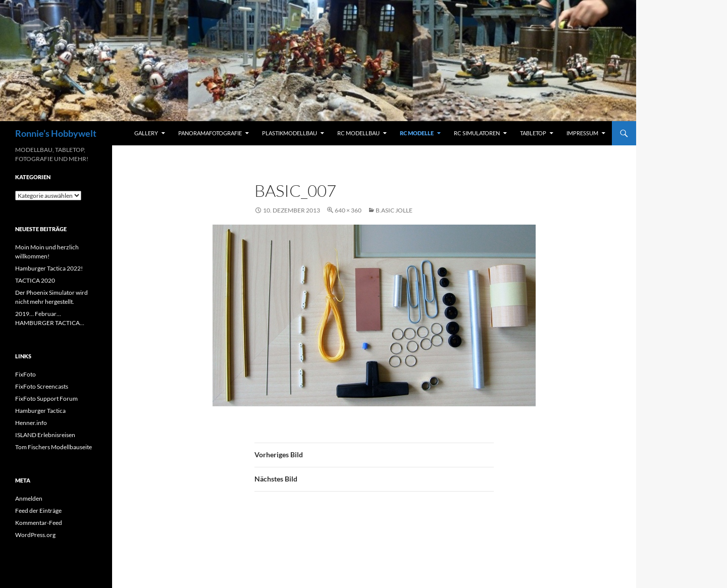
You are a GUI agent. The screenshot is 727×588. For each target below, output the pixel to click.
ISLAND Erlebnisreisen (45, 435)
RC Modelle (417, 133)
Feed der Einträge (38, 511)
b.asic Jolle (394, 210)
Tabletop (533, 133)
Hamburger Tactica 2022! (49, 268)
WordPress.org (35, 535)
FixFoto (25, 374)
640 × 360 (348, 210)
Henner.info (31, 423)
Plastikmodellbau (290, 133)
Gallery (146, 133)
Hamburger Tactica (40, 411)
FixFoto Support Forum (46, 398)
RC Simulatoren (477, 133)
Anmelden (29, 498)
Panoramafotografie (210, 133)
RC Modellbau (358, 133)
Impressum (582, 133)
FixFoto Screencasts (42, 386)
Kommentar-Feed (39, 523)
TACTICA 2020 (35, 280)
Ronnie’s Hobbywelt (56, 133)
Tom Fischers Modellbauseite (54, 447)
